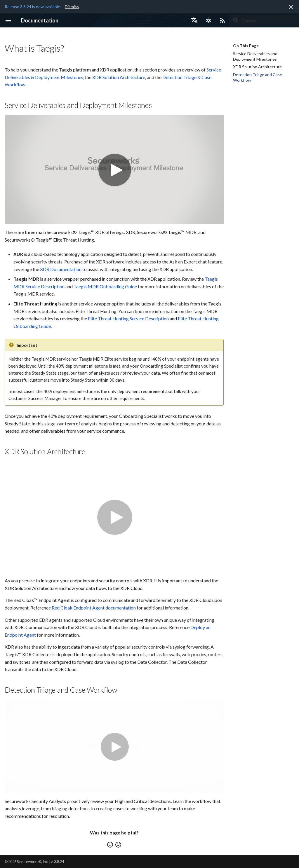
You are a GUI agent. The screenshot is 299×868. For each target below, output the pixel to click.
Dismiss (72, 7)
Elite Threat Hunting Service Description (128, 318)
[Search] (264, 20)
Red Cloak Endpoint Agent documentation (94, 608)
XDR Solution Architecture (119, 77)
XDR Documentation (61, 269)
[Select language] (194, 20)
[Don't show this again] (291, 7)
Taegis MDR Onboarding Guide (105, 286)
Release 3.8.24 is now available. (33, 7)
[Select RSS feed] (222, 20)
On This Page (246, 46)
